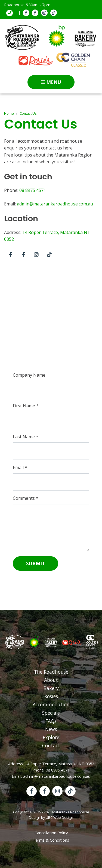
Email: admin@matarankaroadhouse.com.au (51, 776)
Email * (20, 467)
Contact (51, 745)
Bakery (51, 688)
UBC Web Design (59, 817)
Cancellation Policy (51, 833)
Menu (51, 82)
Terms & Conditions (51, 840)
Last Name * (26, 437)
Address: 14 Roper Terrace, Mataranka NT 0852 (51, 764)
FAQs (51, 721)
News (51, 729)
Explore (51, 737)
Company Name (29, 375)
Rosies (51, 696)
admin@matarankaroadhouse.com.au (55, 204)
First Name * (26, 406)
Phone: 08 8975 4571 (51, 770)
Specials (51, 713)
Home (9, 113)
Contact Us (28, 113)
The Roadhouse (51, 672)
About (51, 680)
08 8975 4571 (33, 190)
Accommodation (51, 704)
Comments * (26, 498)
